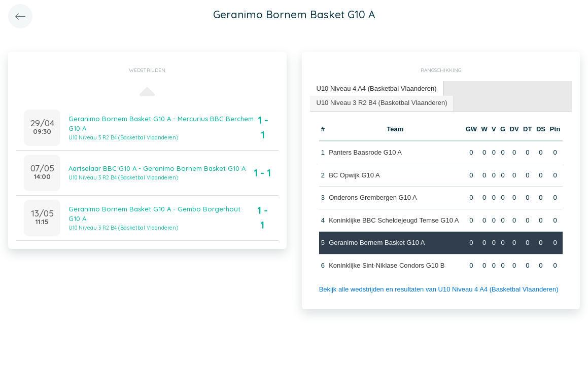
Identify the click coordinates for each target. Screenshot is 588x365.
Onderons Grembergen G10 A (373, 197)
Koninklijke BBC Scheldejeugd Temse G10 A (394, 220)
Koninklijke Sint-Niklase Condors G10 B (387, 265)
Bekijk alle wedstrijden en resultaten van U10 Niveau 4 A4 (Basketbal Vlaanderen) (439, 289)
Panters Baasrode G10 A (365, 152)
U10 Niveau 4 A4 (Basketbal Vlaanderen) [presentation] (377, 88)
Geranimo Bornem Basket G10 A (377, 243)
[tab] (377, 89)
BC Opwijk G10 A (354, 175)
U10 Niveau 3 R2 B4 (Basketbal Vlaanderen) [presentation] (382, 103)
